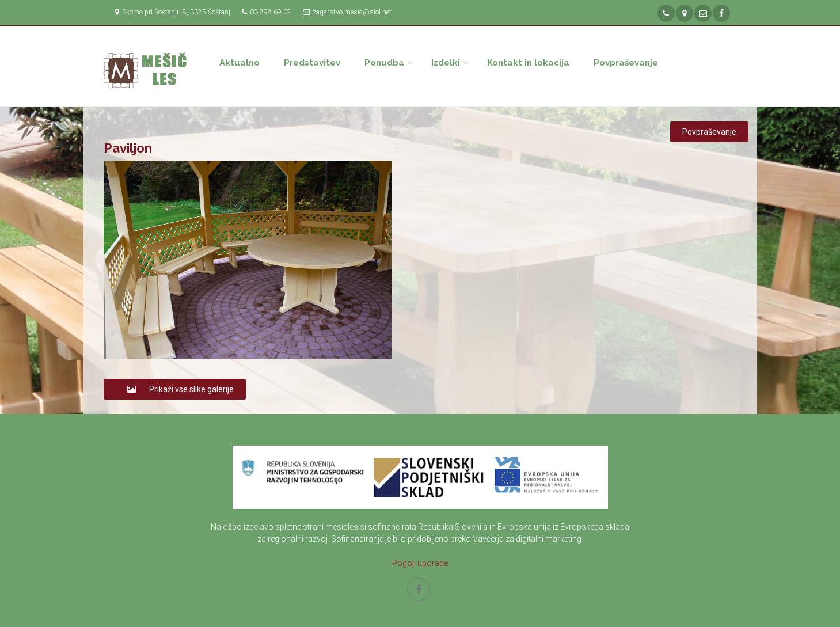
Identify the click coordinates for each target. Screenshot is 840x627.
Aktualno (240, 63)
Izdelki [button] (446, 63)
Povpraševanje (626, 63)
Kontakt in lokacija (528, 63)
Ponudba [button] (384, 63)
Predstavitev (312, 63)
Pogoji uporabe (420, 563)
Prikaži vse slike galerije (175, 389)
